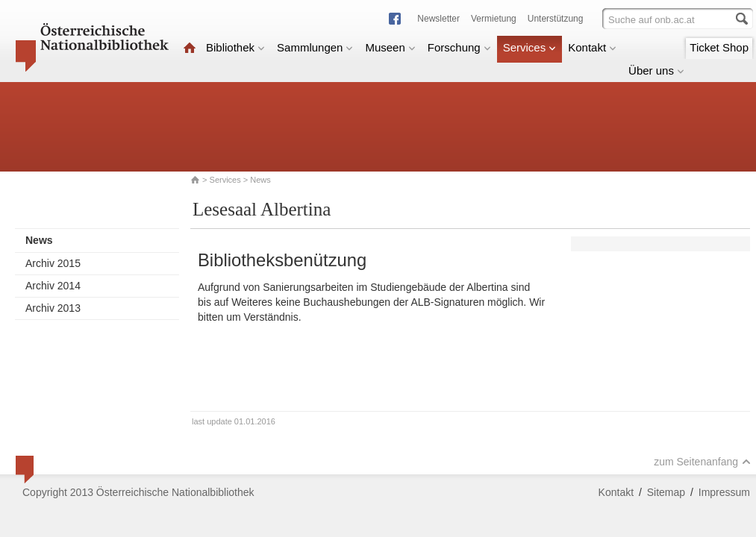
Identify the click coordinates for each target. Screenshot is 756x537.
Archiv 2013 (53, 308)
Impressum (724, 492)
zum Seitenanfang (702, 462)
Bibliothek (235, 47)
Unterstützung (556, 19)
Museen (390, 47)
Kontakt (592, 47)
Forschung (459, 47)
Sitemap (666, 492)
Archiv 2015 (53, 263)
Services (530, 47)
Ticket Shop (719, 47)
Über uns (656, 70)
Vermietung (494, 19)
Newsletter (438, 19)
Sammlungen (315, 47)
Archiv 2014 (53, 286)
